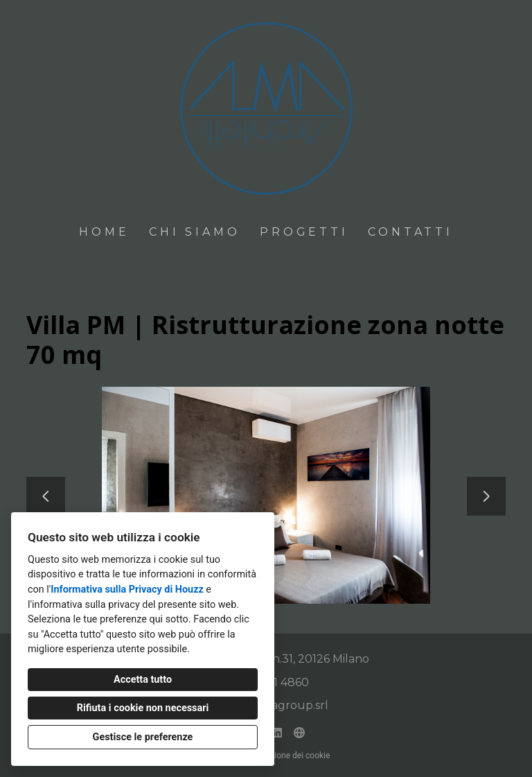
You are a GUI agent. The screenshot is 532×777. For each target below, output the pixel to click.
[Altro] (299, 733)
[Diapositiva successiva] (486, 496)
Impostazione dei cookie (285, 756)
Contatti (410, 232)
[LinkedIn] (277, 733)
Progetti (304, 232)
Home (104, 232)
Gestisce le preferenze (143, 737)
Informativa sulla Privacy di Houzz (127, 590)
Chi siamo (194, 232)
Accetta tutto (143, 680)
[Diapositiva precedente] (46, 496)
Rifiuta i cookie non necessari (143, 708)
